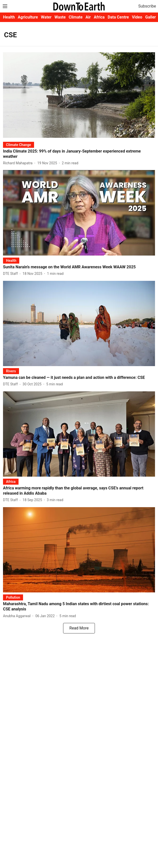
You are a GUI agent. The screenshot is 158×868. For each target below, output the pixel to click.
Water (46, 17)
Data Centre (118, 17)
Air (88, 17)
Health (9, 17)
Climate (75, 17)
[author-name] (19, 163)
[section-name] (19, 145)
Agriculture (28, 17)
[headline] (79, 154)
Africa (99, 17)
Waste (60, 17)
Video (137, 17)
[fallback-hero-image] (79, 95)
